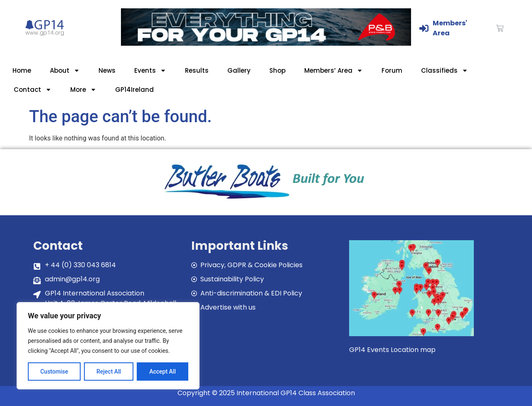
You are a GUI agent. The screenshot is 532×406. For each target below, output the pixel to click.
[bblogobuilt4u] (266, 200)
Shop (277, 70)
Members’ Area (334, 70)
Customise (54, 372)
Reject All (109, 372)
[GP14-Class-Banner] (266, 43)
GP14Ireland (134, 90)
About (65, 70)
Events (150, 70)
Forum (392, 70)
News (107, 70)
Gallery (239, 70)
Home (22, 70)
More (83, 90)
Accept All (163, 372)
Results (197, 70)
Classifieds (445, 70)
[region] (108, 346)
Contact (33, 90)
